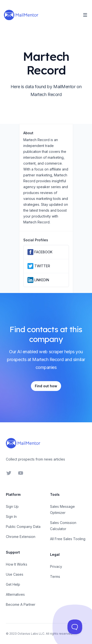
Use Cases (15, 574)
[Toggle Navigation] (85, 15)
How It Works (17, 564)
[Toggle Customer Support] (75, 627)
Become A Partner (21, 604)
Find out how (46, 386)
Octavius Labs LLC (31, 634)
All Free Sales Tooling (68, 539)
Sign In (11, 516)
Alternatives (15, 594)
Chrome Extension (21, 537)
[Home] (21, 15)
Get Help (13, 584)
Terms (55, 577)
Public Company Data (23, 527)
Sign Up (12, 506)
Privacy (56, 566)
